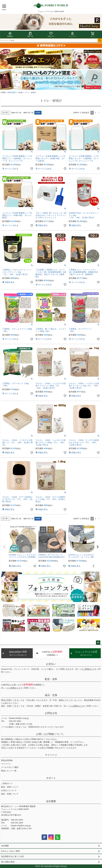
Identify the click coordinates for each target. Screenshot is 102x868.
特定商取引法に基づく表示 (13, 856)
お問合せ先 (51, 713)
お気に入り (51, 34)
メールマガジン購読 (10, 767)
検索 (100, 40)
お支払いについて (9, 790)
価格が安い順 (16, 113)
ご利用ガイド (89, 669)
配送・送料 (51, 679)
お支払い (51, 664)
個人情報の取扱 (8, 862)
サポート (51, 778)
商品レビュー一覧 (9, 771)
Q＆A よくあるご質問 (10, 851)
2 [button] (95, 113)
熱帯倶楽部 (12, 93)
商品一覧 (30, 34)
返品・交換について (10, 794)
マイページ (72, 34)
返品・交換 (51, 695)
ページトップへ (98, 643)
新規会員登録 (7, 760)
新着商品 (10, 34)
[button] (99, 113)
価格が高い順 (28, 113)
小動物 (20, 93)
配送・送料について (10, 787)
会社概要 (51, 801)
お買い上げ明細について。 (51, 734)
